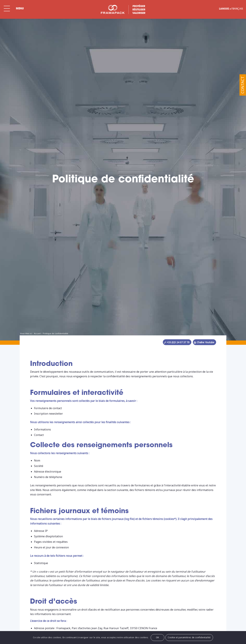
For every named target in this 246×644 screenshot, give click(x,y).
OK (158, 637)
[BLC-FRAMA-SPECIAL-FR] (123, 9)
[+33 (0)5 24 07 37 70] (177, 342)
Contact (242, 85)
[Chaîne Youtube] (204, 342)
